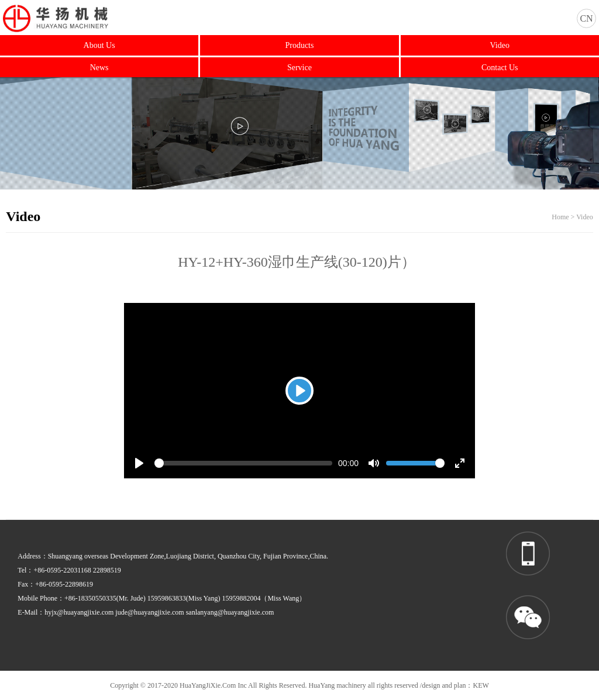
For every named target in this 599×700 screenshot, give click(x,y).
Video (500, 45)
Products (299, 45)
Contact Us (500, 68)
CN (586, 18)
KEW (481, 685)
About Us (99, 45)
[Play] (299, 391)
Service (299, 68)
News (99, 68)
